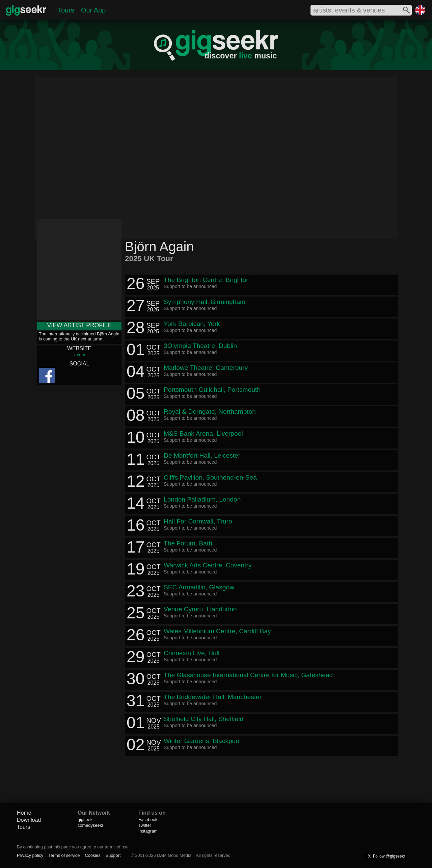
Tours (66, 10)
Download (29, 820)
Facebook (148, 820)
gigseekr (86, 820)
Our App (93, 10)
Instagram (148, 831)
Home (24, 813)
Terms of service (64, 855)
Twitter (145, 825)
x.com (79, 355)
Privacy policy (30, 855)
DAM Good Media (174, 855)
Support (113, 855)
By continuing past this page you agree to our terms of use (73, 847)
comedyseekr (90, 825)
